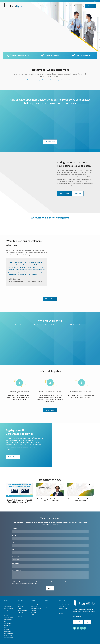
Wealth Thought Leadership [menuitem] (63, 609)
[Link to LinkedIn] (81, 628)
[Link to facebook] (75, 628)
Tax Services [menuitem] (7, 629)
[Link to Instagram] (85, 628)
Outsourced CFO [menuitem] (8, 612)
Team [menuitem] (63, 6)
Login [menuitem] (95, 1)
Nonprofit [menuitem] (20, 616)
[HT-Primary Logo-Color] (13, 6)
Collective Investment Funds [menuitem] (23, 604)
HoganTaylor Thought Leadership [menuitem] (64, 606)
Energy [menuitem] (19, 608)
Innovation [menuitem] (34, 611)
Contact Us (91, 6)
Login (88, 622)
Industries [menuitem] (55, 6)
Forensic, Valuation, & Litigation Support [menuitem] (9, 606)
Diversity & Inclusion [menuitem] (36, 608)
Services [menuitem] (47, 6)
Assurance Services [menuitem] (8, 618)
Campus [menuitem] (47, 605)
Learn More (78, 194)
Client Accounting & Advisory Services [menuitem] (8, 609)
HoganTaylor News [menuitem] (64, 603)
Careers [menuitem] (68, 6)
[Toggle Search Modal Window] (83, 6)
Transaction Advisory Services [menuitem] (9, 615)
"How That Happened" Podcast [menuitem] (65, 613)
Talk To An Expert (50, 142)
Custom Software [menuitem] (8, 635)
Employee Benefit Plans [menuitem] (8, 620)
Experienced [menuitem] (48, 607)
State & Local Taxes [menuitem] (8, 633)
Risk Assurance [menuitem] (7, 625)
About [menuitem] (39, 6)
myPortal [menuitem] (34, 613)
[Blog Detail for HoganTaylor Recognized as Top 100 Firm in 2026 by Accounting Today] (20, 490)
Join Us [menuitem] (47, 603)
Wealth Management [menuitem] (9, 637)
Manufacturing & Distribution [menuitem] (22, 613)
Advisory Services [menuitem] (8, 603)
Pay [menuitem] (92, 1)
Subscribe (78, 622)
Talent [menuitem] (5, 627)
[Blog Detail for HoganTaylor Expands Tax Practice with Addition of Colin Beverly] (50, 489)
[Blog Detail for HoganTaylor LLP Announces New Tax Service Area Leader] (80, 489)
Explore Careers (13, 457)
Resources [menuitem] (76, 6)
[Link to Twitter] (78, 628)
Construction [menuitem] (21, 606)
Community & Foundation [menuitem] (35, 606)
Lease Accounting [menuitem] (8, 623)
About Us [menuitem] (34, 603)
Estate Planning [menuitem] (7, 631)
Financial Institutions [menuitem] (22, 611)
